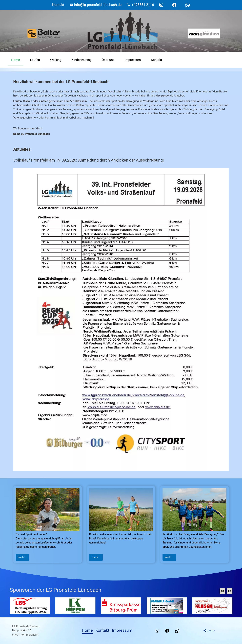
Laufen (35, 60)
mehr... (23, 557)
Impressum (133, 60)
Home (16, 60)
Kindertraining (82, 60)
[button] (222, 591)
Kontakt (156, 60)
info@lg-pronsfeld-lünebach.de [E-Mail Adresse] (98, 5)
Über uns (108, 60)
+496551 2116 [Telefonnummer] (143, 5)
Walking (56, 60)
